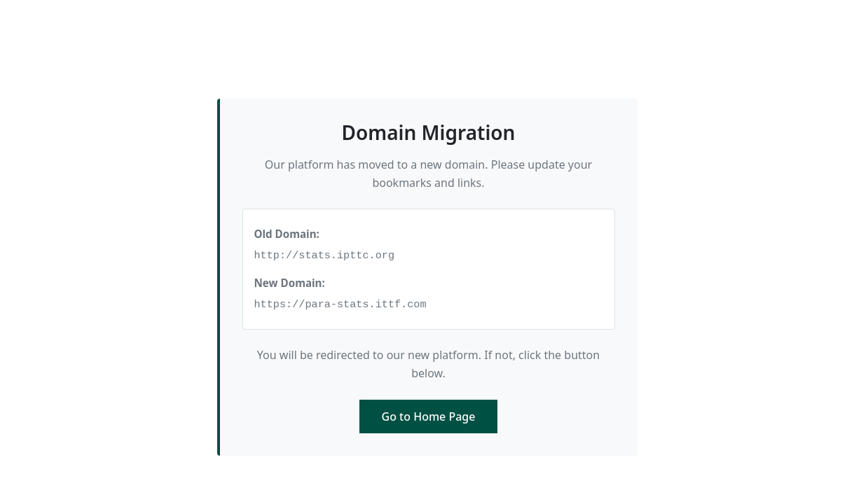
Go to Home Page (429, 416)
